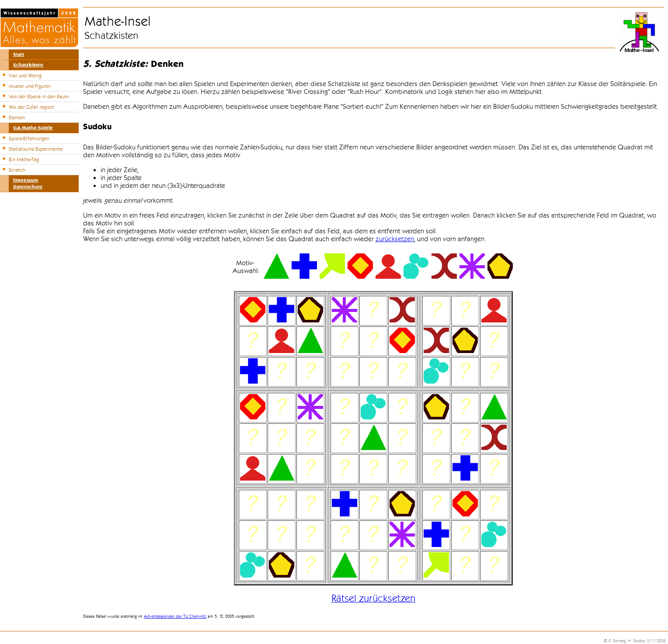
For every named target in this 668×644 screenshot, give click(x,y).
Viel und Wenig (25, 76)
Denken (17, 118)
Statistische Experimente (36, 149)
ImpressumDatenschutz (28, 184)
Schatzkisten (28, 65)
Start (19, 54)
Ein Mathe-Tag (24, 159)
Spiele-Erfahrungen (29, 138)
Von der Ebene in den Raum (39, 97)
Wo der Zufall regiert (31, 107)
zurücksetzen (395, 239)
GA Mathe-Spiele (33, 128)
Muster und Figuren (30, 86)
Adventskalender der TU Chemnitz (175, 616)
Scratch (17, 170)
